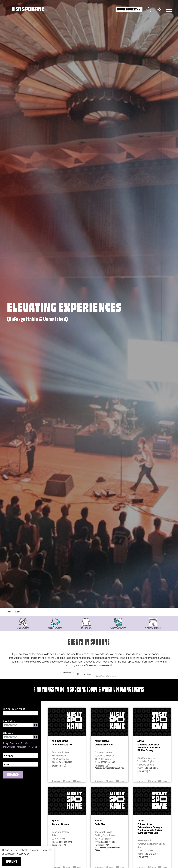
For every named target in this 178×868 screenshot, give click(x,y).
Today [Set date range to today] (6, 743)
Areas (7, 764)
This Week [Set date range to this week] (25, 743)
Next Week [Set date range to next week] (21, 747)
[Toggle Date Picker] (35, 725)
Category (9, 756)
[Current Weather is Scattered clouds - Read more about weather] (157, 10)
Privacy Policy (23, 854)
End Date (8, 733)
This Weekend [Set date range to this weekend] (9, 747)
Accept (12, 862)
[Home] (28, 9)
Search (13, 775)
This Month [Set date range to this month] (33, 747)
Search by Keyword (14, 709)
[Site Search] (149, 9)
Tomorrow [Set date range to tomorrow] (15, 743)
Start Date (9, 721)
